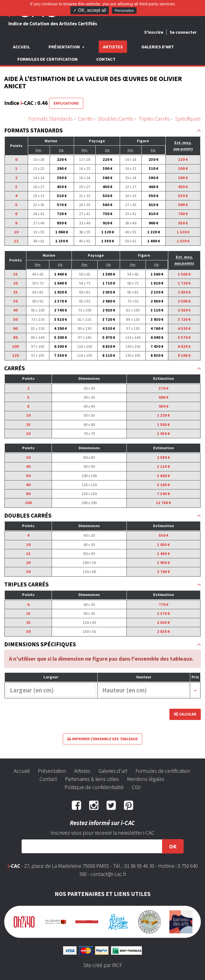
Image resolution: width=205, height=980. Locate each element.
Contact (106, 59)
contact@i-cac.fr (108, 874)
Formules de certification (48, 59)
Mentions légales (146, 779)
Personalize (124, 11)
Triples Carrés (154, 118)
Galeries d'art (158, 47)
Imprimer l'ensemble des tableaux (102, 739)
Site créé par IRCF (103, 965)
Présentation (52, 771)
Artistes (113, 47)
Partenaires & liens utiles (92, 779)
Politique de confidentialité (94, 787)
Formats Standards (50, 118)
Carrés (85, 118)
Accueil (21, 47)
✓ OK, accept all (90, 10)
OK (173, 846)
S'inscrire (154, 32)
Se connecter (183, 32)
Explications (66, 103)
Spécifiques (188, 118)
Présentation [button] (65, 47)
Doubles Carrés (116, 118)
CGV (136, 787)
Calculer (185, 714)
